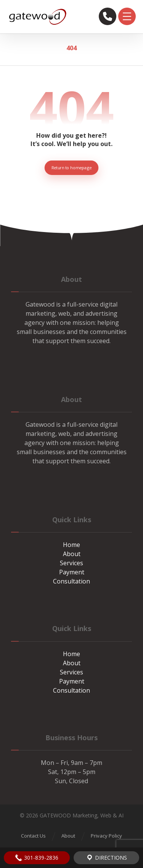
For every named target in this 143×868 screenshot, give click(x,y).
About (72, 554)
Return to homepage (71, 168)
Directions (106, 858)
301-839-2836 (37, 858)
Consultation (71, 581)
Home (71, 545)
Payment (72, 572)
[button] (127, 16)
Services (71, 563)
